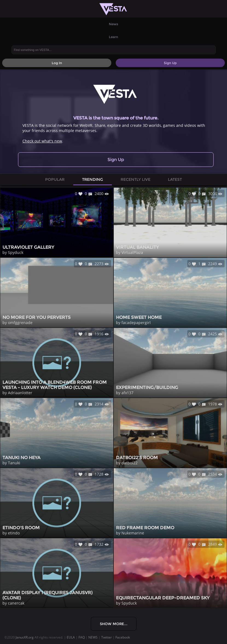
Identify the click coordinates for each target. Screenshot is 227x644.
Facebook (123, 637)
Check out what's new (42, 141)
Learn (113, 37)
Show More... (114, 624)
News (113, 24)
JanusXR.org (25, 637)
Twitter (107, 637)
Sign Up (116, 160)
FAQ (82, 637)
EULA (71, 637)
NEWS (93, 637)
